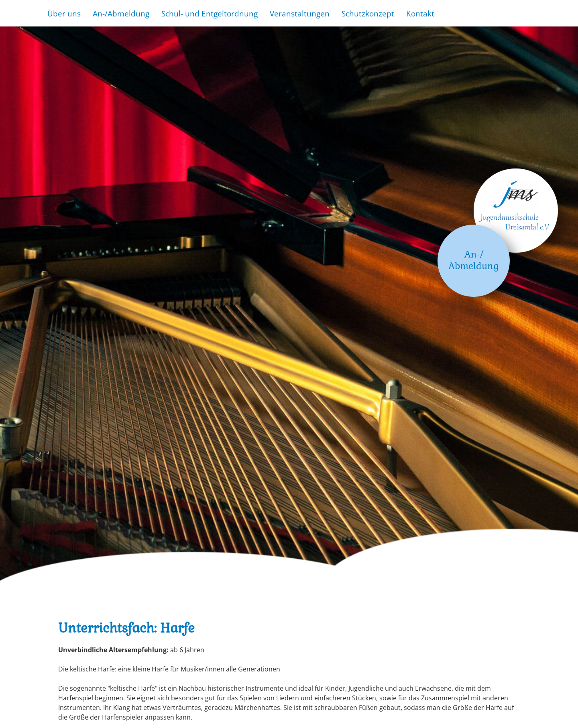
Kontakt (420, 13)
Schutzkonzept (368, 13)
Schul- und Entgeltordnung (210, 13)
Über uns (64, 13)
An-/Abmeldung (121, 13)
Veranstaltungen (300, 13)
